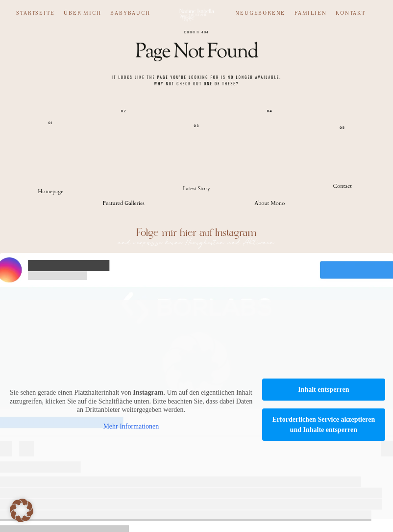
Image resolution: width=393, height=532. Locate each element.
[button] (22, 510)
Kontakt (351, 13)
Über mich (82, 13)
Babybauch (130, 13)
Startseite (35, 13)
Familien (310, 13)
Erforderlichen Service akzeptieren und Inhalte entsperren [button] (323, 425)
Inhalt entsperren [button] (323, 390)
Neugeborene (260, 13)
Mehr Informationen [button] (131, 426)
